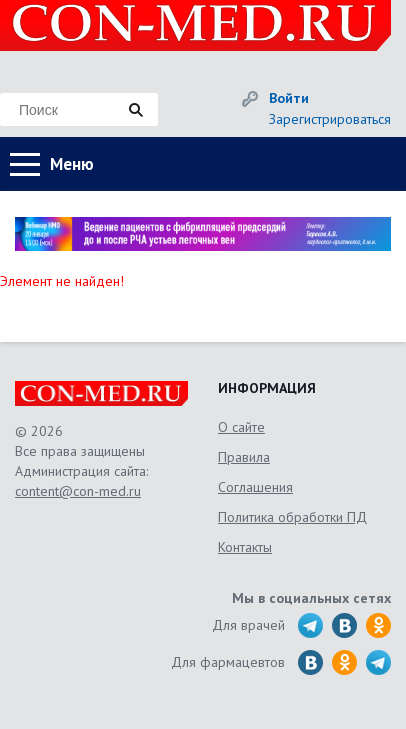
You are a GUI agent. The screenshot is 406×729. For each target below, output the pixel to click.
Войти (289, 98)
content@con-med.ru (78, 491)
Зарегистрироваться (330, 119)
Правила (244, 457)
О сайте (241, 427)
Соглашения (255, 487)
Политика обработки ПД (292, 517)
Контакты (245, 547)
